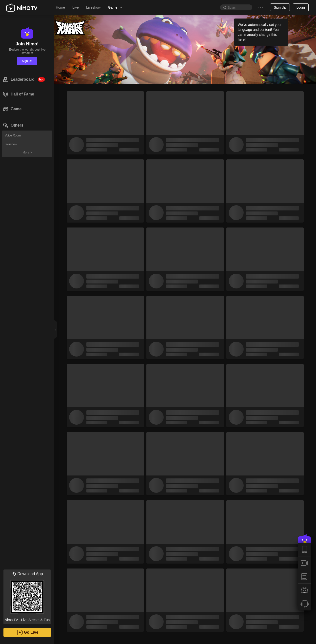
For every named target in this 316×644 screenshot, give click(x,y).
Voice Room (13, 135)
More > (27, 152)
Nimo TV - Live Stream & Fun (27, 596)
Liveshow (11, 144)
